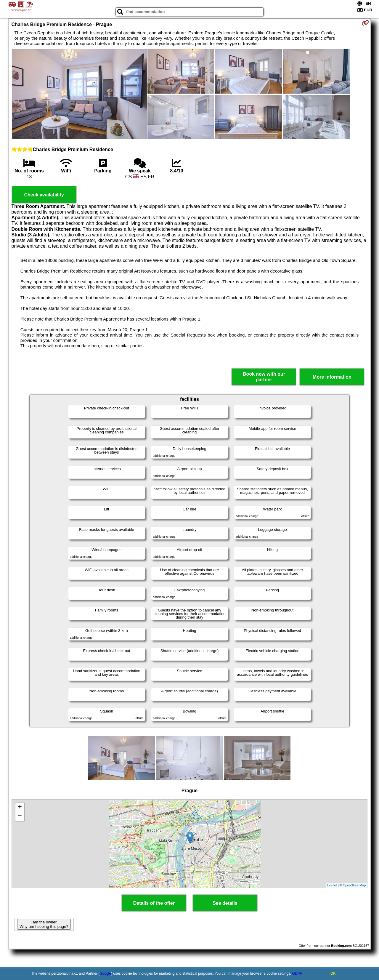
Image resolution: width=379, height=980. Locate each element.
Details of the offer (154, 903)
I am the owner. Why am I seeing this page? (44, 924)
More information (332, 377)
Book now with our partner (264, 377)
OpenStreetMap (354, 885)
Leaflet (332, 885)
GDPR (297, 973)
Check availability (44, 195)
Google (105, 973)
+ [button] (20, 808)
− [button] (20, 816)
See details (225, 903)
